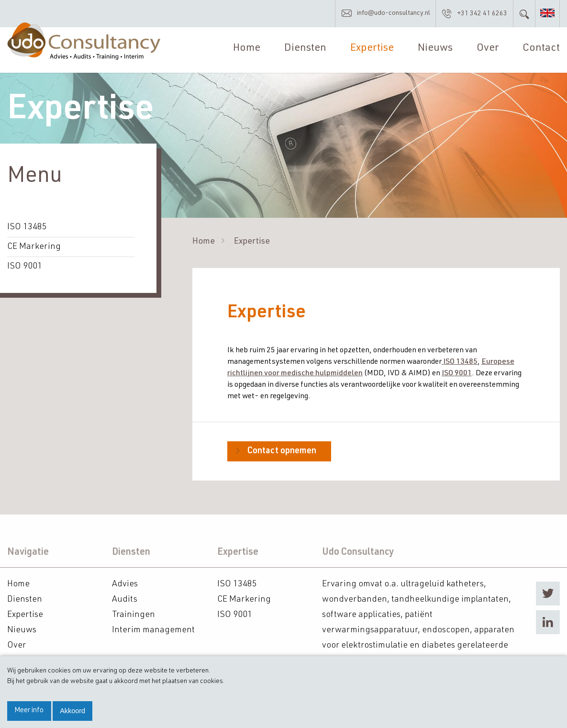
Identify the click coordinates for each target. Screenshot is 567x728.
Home (247, 48)
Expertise (372, 48)
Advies (125, 584)
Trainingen (133, 615)
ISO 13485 (27, 227)
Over (488, 48)
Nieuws (435, 48)
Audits (125, 600)
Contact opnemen (282, 451)
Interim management (153, 630)
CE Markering (34, 247)
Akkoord (72, 711)
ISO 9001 (25, 267)
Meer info (29, 711)
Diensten (305, 48)
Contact (541, 48)
